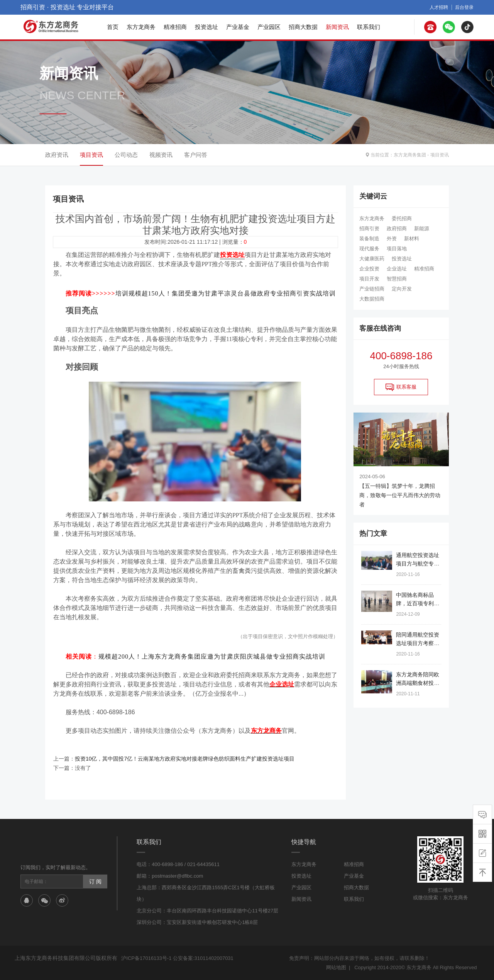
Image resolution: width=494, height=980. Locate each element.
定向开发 (402, 289)
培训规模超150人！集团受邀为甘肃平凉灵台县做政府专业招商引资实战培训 (226, 293)
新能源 (422, 228)
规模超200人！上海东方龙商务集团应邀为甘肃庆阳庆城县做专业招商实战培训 (212, 656)
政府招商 (397, 228)
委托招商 (402, 218)
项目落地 (397, 249)
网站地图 (336, 967)
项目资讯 (440, 155)
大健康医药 (372, 259)
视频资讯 (161, 155)
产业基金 (238, 27)
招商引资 (369, 228)
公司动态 (126, 155)
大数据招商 (372, 299)
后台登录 (464, 7)
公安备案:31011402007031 (203, 958)
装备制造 (369, 239)
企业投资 (369, 269)
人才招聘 (439, 7)
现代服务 (369, 249)
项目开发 (369, 279)
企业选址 (397, 269)
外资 (392, 239)
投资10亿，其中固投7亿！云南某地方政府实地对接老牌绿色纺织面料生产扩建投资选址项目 (185, 759)
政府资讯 (57, 155)
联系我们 (369, 27)
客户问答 (196, 155)
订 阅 (95, 881)
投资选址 (206, 27)
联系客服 (401, 387)
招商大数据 (303, 27)
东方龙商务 (141, 27)
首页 (113, 27)
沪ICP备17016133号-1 (146, 958)
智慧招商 (397, 279)
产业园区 (269, 27)
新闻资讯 (337, 27)
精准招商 (175, 27)
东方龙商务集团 (410, 155)
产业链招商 (372, 289)
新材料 (412, 239)
